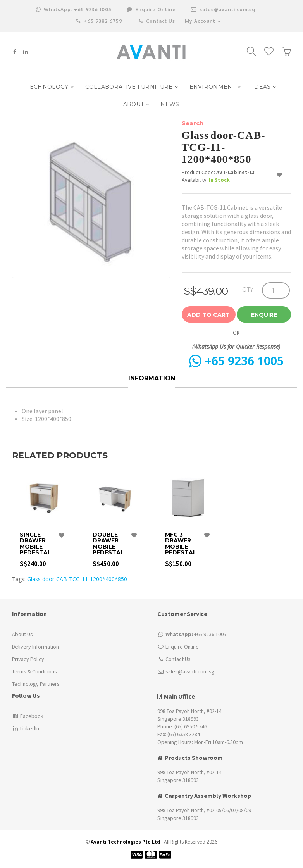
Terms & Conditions (34, 671)
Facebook (28, 716)
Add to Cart (208, 315)
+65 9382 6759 (99, 21)
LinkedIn (26, 728)
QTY (248, 289)
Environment (215, 87)
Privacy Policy (28, 659)
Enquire (264, 315)
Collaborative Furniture (132, 87)
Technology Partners (36, 684)
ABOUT (136, 104)
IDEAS (264, 87)
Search (193, 123)
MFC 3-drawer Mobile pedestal (181, 544)
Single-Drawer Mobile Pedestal (35, 544)
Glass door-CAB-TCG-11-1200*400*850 (77, 579)
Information (152, 378)
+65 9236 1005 (74, 9)
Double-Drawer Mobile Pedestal (108, 544)
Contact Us (156, 21)
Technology (50, 87)
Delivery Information (35, 647)
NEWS (170, 104)
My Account (203, 21)
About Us (22, 634)
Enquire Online (182, 647)
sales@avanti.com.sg (223, 9)
